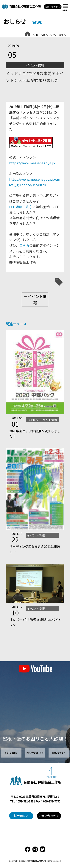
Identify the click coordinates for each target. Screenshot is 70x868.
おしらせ (41, 35)
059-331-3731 (26, 801)
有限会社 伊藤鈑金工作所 (25, 6)
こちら (24, 245)
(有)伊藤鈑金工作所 (34, 861)
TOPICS (32, 420)
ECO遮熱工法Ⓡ (21, 207)
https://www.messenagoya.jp (32, 163)
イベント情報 (56, 35)
